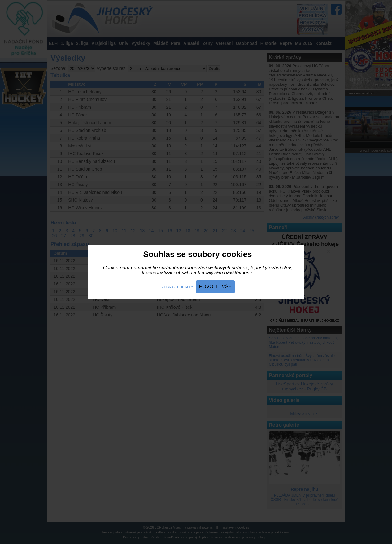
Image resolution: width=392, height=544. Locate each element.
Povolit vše (216, 287)
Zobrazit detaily (178, 287)
